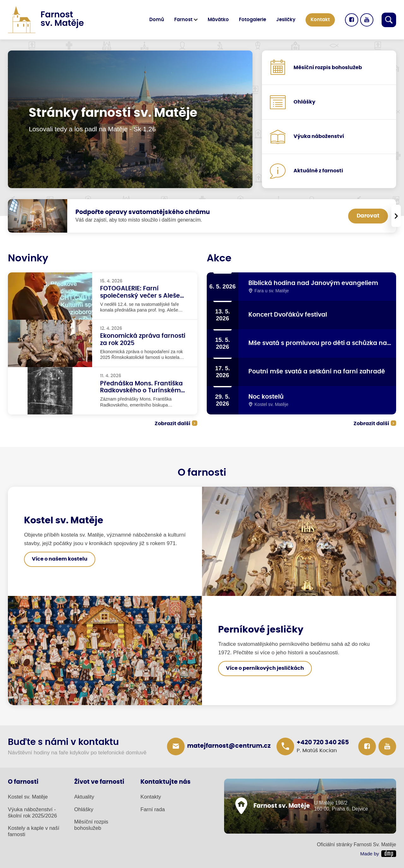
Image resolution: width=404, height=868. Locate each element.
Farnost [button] (183, 20)
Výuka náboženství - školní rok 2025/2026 (33, 813)
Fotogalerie (252, 20)
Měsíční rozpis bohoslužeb (91, 825)
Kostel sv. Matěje (28, 797)
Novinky (28, 259)
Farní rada (153, 809)
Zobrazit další (172, 424)
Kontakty (151, 797)
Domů (157, 20)
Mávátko (218, 20)
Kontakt (320, 20)
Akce (219, 259)
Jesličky (286, 20)
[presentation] (396, 216)
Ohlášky (84, 809)
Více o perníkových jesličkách (265, 668)
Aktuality (84, 797)
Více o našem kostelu (60, 559)
